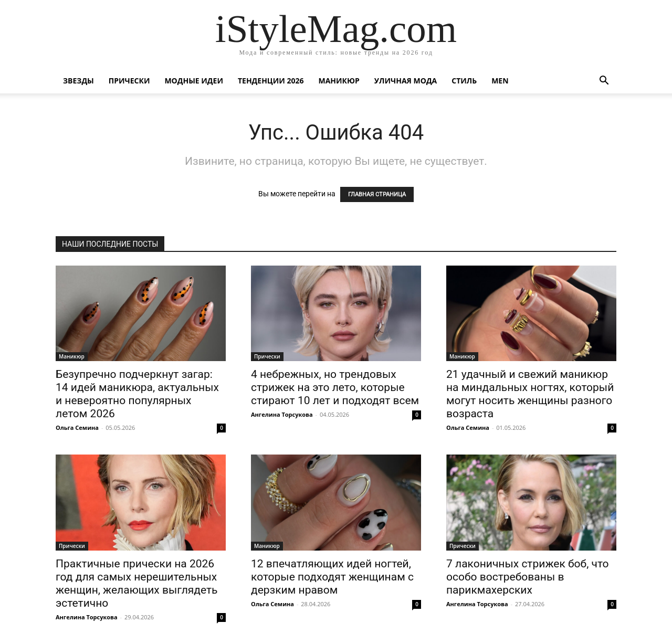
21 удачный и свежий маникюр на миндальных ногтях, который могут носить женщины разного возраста (530, 394)
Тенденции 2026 (271, 81)
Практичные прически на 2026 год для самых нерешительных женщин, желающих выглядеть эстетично (137, 583)
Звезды (78, 81)
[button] (604, 82)
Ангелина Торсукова (282, 414)
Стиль (464, 81)
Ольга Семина (77, 427)
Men (500, 81)
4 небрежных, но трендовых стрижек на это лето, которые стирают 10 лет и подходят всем (335, 387)
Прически (129, 81)
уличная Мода (406, 81)
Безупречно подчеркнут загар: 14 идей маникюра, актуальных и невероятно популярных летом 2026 (137, 394)
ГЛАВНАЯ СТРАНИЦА (377, 194)
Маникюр (339, 81)
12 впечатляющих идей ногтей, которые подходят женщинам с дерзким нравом (332, 577)
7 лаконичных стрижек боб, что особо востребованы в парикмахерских (528, 577)
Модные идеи (194, 81)
